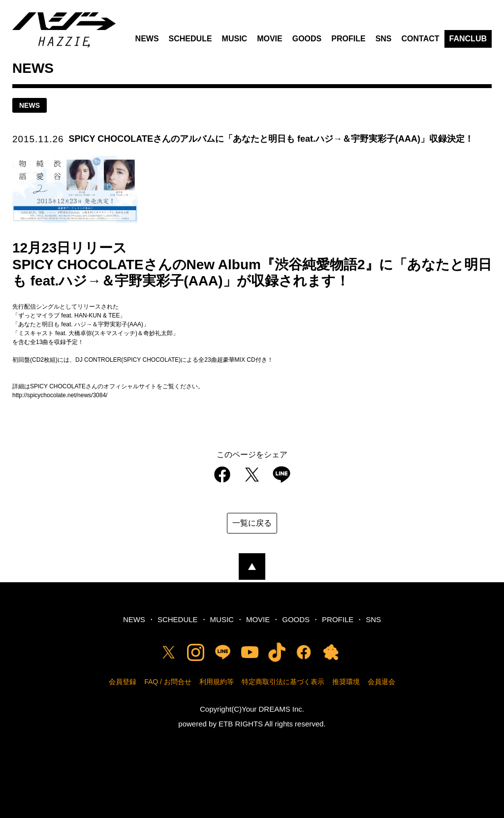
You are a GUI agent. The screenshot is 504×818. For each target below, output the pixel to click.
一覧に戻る (252, 523)
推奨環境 (346, 682)
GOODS (307, 39)
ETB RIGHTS (241, 724)
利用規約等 (217, 682)
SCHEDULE (190, 39)
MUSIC (235, 39)
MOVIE (270, 39)
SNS (384, 39)
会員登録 (123, 682)
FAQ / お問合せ (168, 682)
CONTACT (421, 39)
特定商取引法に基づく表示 (283, 682)
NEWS (147, 39)
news (30, 105)
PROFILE (348, 39)
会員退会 (381, 682)
